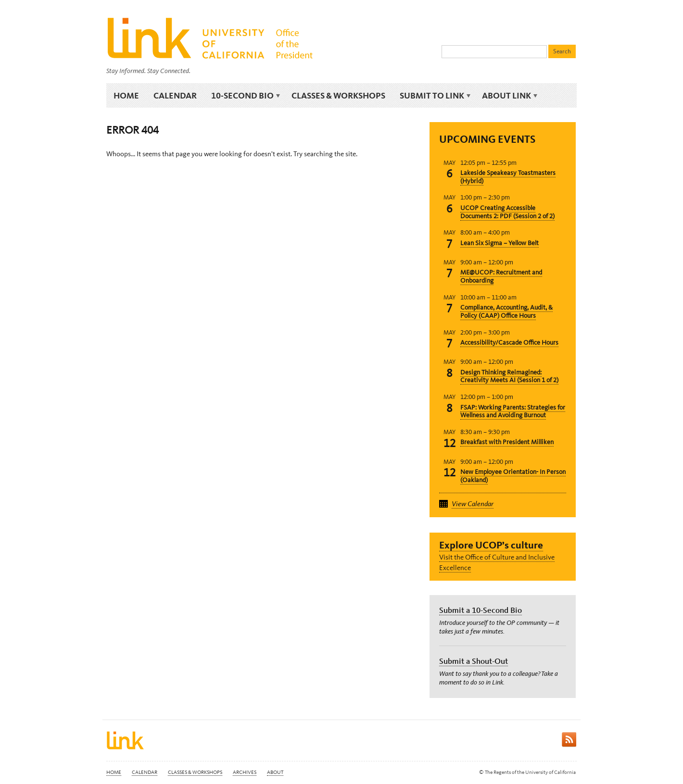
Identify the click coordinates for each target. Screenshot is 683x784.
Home (126, 95)
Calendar (175, 95)
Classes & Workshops (338, 95)
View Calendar (473, 504)
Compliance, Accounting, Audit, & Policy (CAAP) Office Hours (506, 311)
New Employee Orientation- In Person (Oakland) (513, 476)
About (275, 772)
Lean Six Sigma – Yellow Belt (500, 243)
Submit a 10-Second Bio (481, 610)
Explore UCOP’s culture (491, 545)
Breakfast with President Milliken (507, 442)
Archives (245, 772)
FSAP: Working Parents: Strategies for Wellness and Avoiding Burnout (513, 411)
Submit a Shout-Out (474, 661)
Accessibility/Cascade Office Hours (509, 342)
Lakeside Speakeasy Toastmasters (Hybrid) (508, 177)
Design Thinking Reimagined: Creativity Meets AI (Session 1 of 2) (509, 376)
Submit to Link (434, 96)
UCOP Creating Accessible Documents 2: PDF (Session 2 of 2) (507, 212)
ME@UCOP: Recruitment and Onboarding (501, 276)
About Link (508, 96)
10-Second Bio (244, 96)
